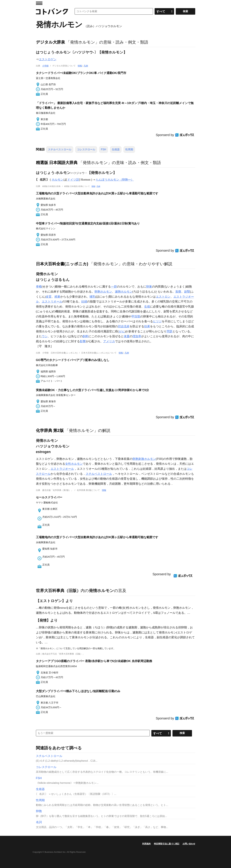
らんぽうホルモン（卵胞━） (115, 180)
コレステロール (86, 149)
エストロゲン (48, 59)
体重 (127, 336)
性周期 (129, 149)
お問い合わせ (189, 844)
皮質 (49, 297)
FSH (104, 149)
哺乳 (92, 297)
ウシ (45, 336)
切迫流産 (124, 326)
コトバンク (52, 11)
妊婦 (84, 302)
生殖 (147, 307)
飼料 (86, 336)
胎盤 (178, 292)
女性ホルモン (74, 464)
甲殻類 (136, 316)
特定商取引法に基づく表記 (167, 844)
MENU (39, 3)
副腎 (187, 292)
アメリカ (109, 341)
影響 (83, 341)
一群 (114, 287)
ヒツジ (157, 321)
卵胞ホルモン (103, 292)
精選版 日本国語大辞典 (57, 163)
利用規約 (146, 844)
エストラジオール (62, 469)
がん (122, 331)
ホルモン (58, 180)
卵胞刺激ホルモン (144, 459)
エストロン (163, 297)
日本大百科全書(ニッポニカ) (62, 264)
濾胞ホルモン (124, 292)
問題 (170, 331)
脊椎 (39, 287)
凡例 (86, 66)
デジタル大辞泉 (50, 42)
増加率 (137, 336)
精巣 (57, 297)
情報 (80, 66)
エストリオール (52, 302)
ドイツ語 (73, 180)
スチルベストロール (60, 149)
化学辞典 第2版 (50, 430)
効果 (147, 326)
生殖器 (116, 149)
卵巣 (149, 287)
